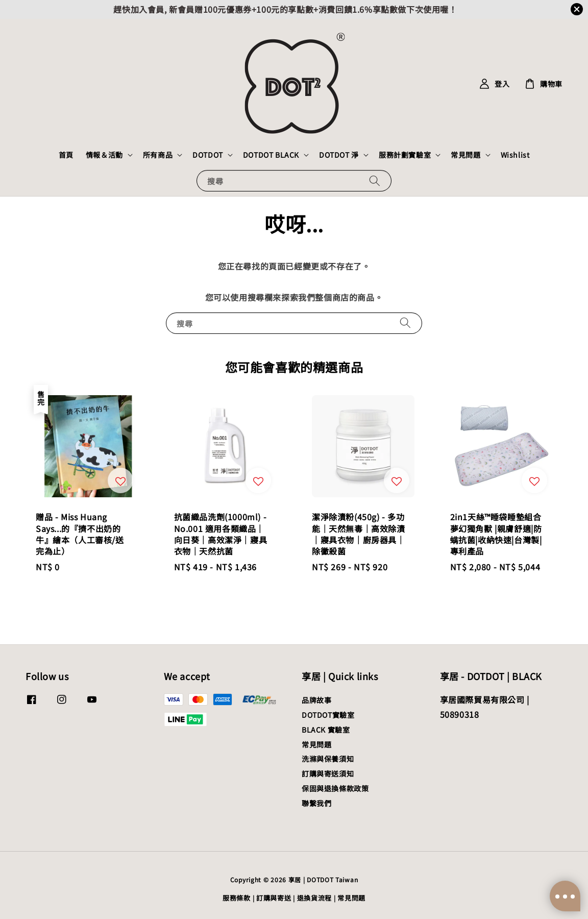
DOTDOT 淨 (339, 155)
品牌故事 (316, 700)
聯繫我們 (316, 803)
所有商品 (158, 155)
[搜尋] (375, 180)
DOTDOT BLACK (271, 155)
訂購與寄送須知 (328, 773)
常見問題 (465, 155)
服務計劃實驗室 (405, 155)
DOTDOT (208, 155)
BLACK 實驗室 (326, 730)
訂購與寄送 (274, 898)
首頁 (66, 155)
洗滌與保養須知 (328, 759)
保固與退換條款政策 (335, 788)
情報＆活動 (104, 155)
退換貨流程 (315, 898)
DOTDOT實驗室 (328, 715)
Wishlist (515, 155)
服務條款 (237, 898)
